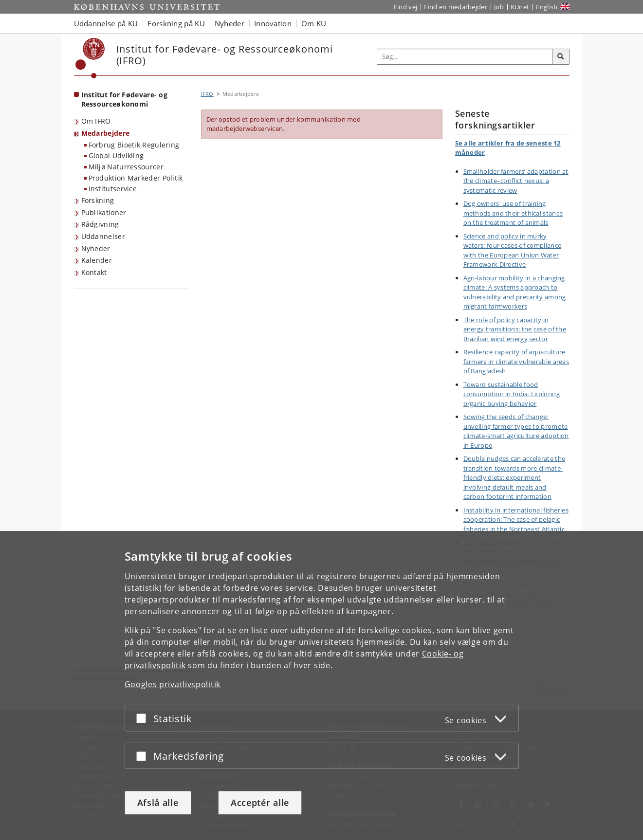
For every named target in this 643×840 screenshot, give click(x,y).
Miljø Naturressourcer (126, 167)
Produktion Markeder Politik (136, 178)
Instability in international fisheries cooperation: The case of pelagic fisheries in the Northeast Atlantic (516, 520)
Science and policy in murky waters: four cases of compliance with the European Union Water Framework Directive (513, 250)
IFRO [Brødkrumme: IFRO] (207, 94)
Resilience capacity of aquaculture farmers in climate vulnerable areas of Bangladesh (516, 361)
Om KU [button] (314, 23)
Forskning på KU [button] (176, 23)
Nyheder (96, 248)
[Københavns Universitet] (90, 58)
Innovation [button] (273, 23)
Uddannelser (103, 236)
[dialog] (321, 685)
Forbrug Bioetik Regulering (134, 145)
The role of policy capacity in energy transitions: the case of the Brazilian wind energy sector (515, 329)
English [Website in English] (547, 7)
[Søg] (561, 57)
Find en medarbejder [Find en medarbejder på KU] (456, 7)
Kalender (97, 260)
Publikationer (104, 212)
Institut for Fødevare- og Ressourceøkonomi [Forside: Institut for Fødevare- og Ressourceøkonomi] (125, 99)
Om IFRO (96, 121)
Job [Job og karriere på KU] (499, 7)
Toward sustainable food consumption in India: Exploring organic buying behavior (512, 394)
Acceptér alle (260, 803)
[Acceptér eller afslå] (144, 718)
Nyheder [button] (230, 23)
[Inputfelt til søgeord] (465, 57)
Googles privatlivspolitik (173, 684)
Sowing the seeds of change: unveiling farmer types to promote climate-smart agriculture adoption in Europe (516, 431)
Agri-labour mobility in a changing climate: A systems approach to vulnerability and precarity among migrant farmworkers (515, 292)
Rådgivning (100, 224)
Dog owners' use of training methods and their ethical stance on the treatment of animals (513, 213)
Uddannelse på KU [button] (106, 23)
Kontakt (94, 272)
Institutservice (113, 189)
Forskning (98, 200)
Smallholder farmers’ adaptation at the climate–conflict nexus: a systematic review (516, 181)
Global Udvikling (116, 155)
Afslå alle (158, 803)
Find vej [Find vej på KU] (405, 7)
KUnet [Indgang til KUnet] (520, 7)
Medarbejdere (106, 133)
